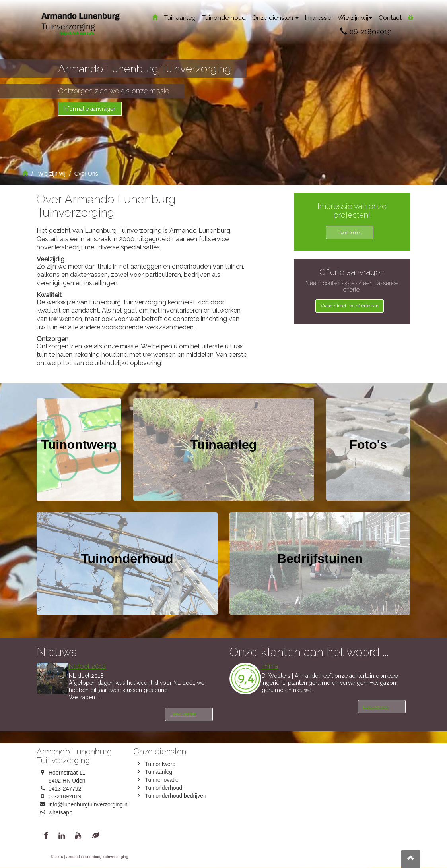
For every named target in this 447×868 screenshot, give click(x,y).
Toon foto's (350, 232)
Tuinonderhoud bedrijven (176, 796)
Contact (390, 18)
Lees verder (183, 714)
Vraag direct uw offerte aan (350, 306)
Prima (270, 666)
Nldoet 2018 (87, 666)
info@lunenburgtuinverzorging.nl (89, 804)
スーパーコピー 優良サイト (200, 247)
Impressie (318, 18)
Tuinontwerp (160, 764)
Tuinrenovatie (162, 780)
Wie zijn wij (355, 18)
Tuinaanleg (180, 18)
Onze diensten (275, 18)
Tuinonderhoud (224, 18)
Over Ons (86, 174)
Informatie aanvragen (90, 109)
